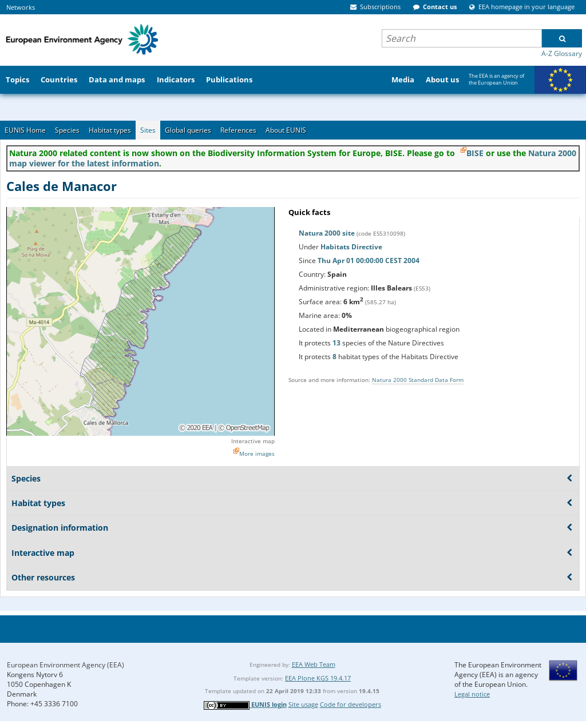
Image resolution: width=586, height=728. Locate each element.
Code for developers (351, 704)
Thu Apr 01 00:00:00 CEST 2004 (369, 260)
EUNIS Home (25, 130)
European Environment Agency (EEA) (66, 665)
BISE (475, 153)
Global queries (188, 130)
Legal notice (472, 694)
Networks (21, 7)
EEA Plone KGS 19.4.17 (318, 678)
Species (67, 130)
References (238, 130)
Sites (148, 130)
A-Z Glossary (562, 53)
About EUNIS (286, 130)
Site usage (303, 704)
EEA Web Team (314, 664)
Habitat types (110, 130)
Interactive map (253, 441)
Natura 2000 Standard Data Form (418, 380)
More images (257, 453)
